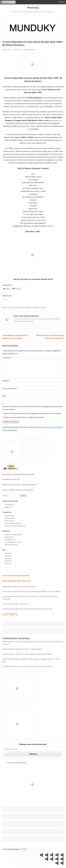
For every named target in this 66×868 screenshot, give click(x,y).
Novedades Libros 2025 (11, 479)
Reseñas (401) (9, 537)
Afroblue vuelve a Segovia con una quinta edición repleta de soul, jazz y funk (27, 609)
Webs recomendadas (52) (13, 523)
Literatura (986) (10, 518)
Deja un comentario (29, 50)
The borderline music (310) (13, 542)
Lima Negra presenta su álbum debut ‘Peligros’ (37, 654)
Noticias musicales (41, 307)
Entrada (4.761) (9, 505)
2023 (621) (8, 561)
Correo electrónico (10, 388)
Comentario (7, 358)
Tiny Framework (14, 849)
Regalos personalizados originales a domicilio (19, 485)
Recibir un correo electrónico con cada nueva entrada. (24, 417)
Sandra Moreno (7, 50)
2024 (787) (8, 558)
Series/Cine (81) (10, 521)
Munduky (33, 8)
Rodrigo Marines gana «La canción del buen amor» (19, 587)
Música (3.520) (9, 516)
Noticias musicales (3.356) (13, 535)
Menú (63, 2)
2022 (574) (8, 563)
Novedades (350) (10, 540)
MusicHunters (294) (11, 545)
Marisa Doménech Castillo (11, 642)
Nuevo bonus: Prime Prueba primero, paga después (18, 474)
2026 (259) (8, 553)
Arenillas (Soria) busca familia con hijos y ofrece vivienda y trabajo (32, 666)
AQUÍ (22, 279)
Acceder (24, 849)
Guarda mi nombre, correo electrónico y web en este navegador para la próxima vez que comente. (32, 408)
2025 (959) (8, 556)
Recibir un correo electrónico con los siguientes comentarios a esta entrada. (32, 413)
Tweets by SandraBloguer (16, 763)
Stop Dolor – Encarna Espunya (32, 649)
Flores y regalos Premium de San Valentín (18, 490)
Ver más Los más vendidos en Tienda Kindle (16, 575)
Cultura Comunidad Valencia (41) (15, 526)
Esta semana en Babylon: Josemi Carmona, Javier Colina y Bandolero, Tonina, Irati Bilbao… (32, 591)
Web (4, 396)
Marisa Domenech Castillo (11, 659)
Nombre (6, 381)
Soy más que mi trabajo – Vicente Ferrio (15, 604)
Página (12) (8, 507)
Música (30, 307)
